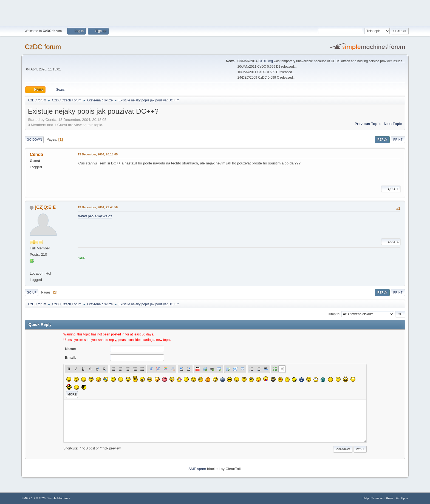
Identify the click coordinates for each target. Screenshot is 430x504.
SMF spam (197, 469)
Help (366, 498)
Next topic (393, 124)
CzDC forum (43, 47)
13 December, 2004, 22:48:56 (98, 207)
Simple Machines (59, 498)
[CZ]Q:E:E (45, 207)
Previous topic (368, 124)
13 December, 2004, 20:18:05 (98, 154)
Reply (382, 139)
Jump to (334, 314)
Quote (391, 189)
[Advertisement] (215, 12)
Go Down (34, 139)
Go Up (32, 292)
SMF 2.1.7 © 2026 (33, 498)
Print (398, 139)
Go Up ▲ (402, 498)
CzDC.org (266, 61)
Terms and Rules (382, 498)
